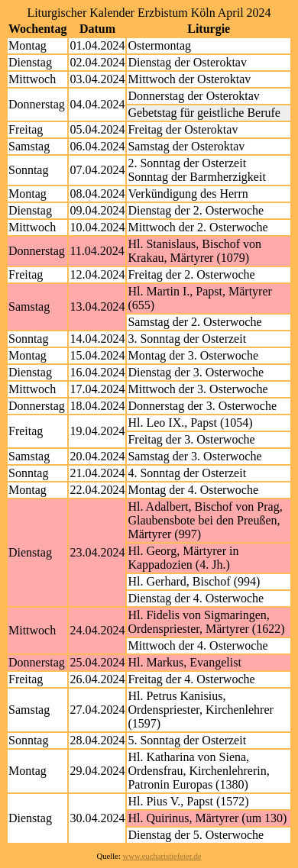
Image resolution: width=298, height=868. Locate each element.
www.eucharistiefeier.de (162, 856)
